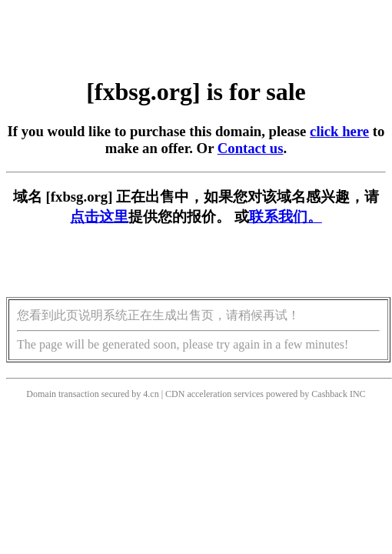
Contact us (251, 148)
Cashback (329, 394)
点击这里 (99, 217)
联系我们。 (286, 217)
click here (339, 131)
